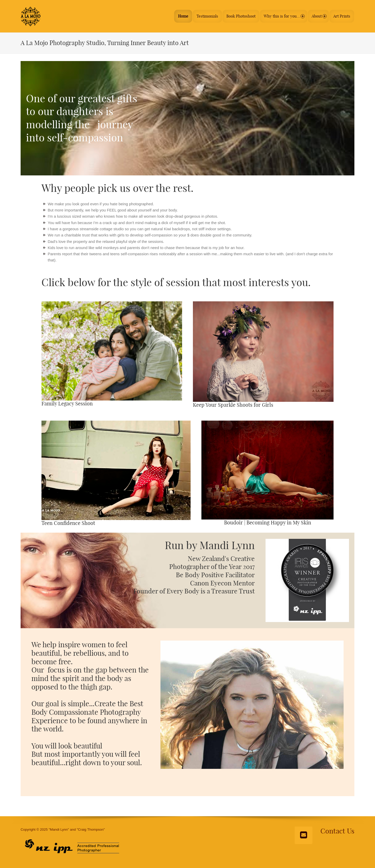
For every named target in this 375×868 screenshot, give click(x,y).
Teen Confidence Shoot (68, 521)
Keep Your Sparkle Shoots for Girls (233, 403)
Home (180, 15)
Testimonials (204, 15)
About (318, 15)
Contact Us (337, 829)
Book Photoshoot (237, 15)
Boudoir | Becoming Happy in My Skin (268, 521)
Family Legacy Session (67, 402)
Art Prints (342, 15)
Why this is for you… (282, 15)
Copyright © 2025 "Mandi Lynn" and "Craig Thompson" (63, 828)
